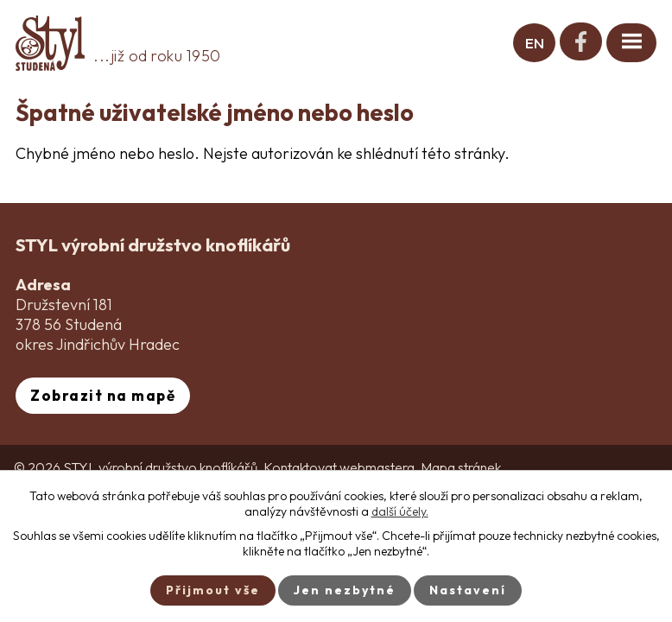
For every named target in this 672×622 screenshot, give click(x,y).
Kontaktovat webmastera (339, 467)
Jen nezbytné (345, 590)
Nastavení (468, 590)
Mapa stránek (461, 467)
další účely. (400, 511)
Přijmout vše (213, 590)
